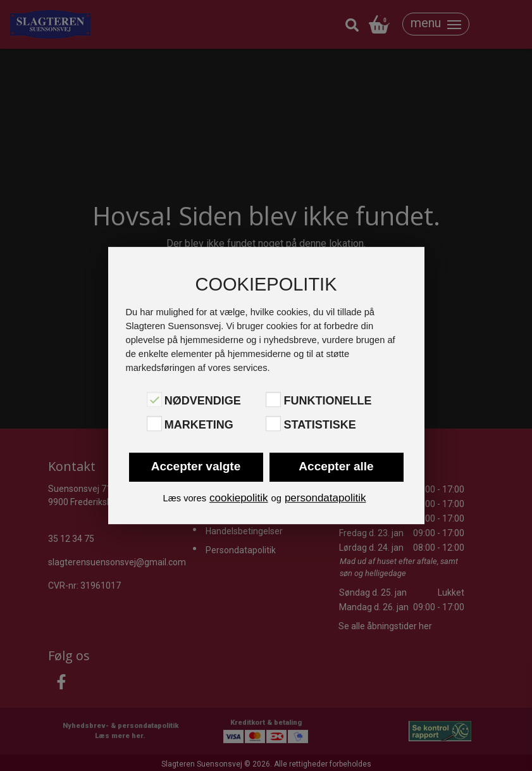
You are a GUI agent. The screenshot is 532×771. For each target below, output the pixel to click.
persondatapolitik (325, 498)
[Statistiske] (273, 423)
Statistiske (319, 425)
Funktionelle (327, 401)
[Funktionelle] (273, 399)
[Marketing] (154, 423)
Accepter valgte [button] (196, 466)
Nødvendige (203, 401)
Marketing (199, 425)
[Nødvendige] (154, 399)
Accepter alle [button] (336, 466)
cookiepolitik (239, 498)
